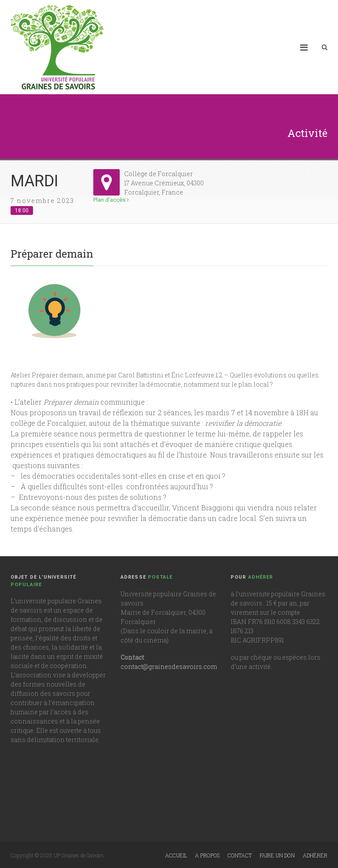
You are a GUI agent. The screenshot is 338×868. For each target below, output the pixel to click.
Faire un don (277, 855)
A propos (207, 855)
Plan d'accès (111, 200)
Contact (240, 855)
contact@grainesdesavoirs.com (169, 667)
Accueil (176, 855)
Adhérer (315, 855)
